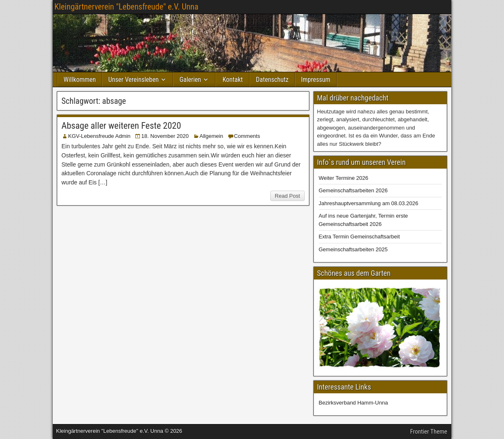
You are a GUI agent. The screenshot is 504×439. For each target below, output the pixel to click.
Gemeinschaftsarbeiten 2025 (353, 249)
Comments (247, 136)
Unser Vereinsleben (133, 80)
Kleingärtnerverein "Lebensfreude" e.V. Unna (126, 7)
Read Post (287, 196)
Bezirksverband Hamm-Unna (354, 403)
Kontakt (233, 80)
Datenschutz (272, 80)
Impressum (316, 80)
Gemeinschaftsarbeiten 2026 (353, 190)
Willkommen (80, 80)
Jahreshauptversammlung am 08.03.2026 (369, 203)
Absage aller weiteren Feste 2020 (121, 126)
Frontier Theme (429, 432)
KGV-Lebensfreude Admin (99, 136)
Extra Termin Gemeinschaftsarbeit (360, 237)
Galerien (190, 80)
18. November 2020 (165, 136)
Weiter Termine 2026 (344, 178)
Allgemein (212, 136)
